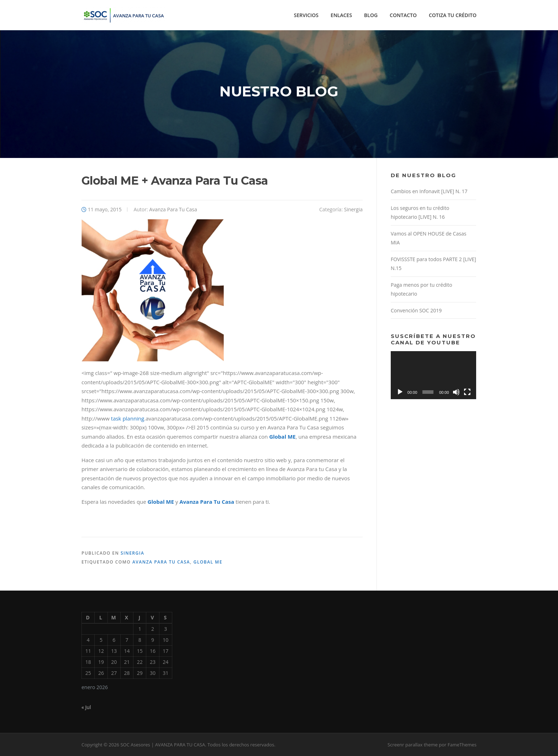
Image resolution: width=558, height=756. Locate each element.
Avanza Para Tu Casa (173, 209)
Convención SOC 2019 (416, 310)
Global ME (208, 562)
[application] (433, 375)
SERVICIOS (306, 15)
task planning (128, 418)
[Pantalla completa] (467, 392)
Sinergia (353, 209)
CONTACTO (403, 15)
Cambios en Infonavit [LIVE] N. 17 (429, 191)
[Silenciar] (456, 392)
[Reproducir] (400, 392)
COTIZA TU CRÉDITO (453, 15)
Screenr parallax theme (413, 745)
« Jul (86, 707)
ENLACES (341, 15)
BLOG (371, 15)
